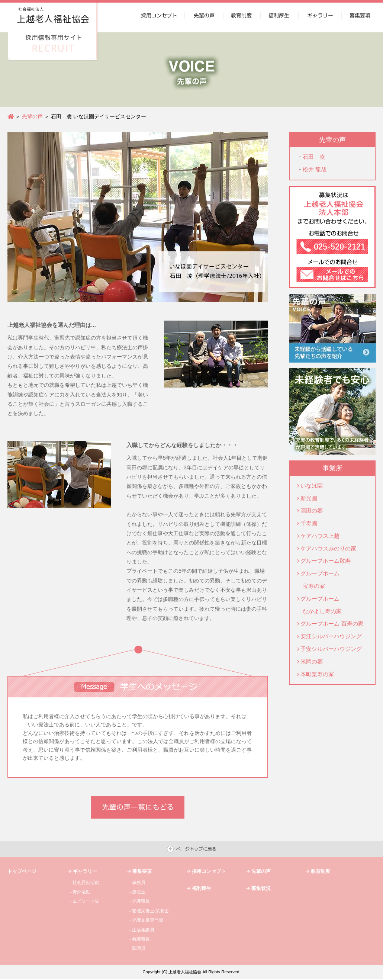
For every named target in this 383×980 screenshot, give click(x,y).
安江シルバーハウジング (331, 636)
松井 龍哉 (315, 169)
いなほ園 (312, 486)
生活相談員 (143, 930)
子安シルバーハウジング (331, 649)
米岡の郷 (312, 661)
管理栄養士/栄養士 (150, 911)
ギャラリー (85, 871)
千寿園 (309, 523)
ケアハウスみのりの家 (328, 548)
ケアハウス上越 (320, 536)
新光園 (309, 498)
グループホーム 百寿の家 (332, 624)
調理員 (139, 948)
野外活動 (81, 892)
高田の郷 (312, 510)
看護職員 (141, 939)
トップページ (22, 871)
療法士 (139, 892)
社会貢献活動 (86, 883)
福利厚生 (202, 888)
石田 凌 (314, 157)
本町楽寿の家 (317, 674)
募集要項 (142, 871)
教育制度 (321, 871)
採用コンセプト (209, 871)
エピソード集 (86, 901)
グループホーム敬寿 (326, 561)
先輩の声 (32, 116)
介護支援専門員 (148, 920)
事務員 (139, 883)
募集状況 (261, 888)
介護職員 (141, 901)
